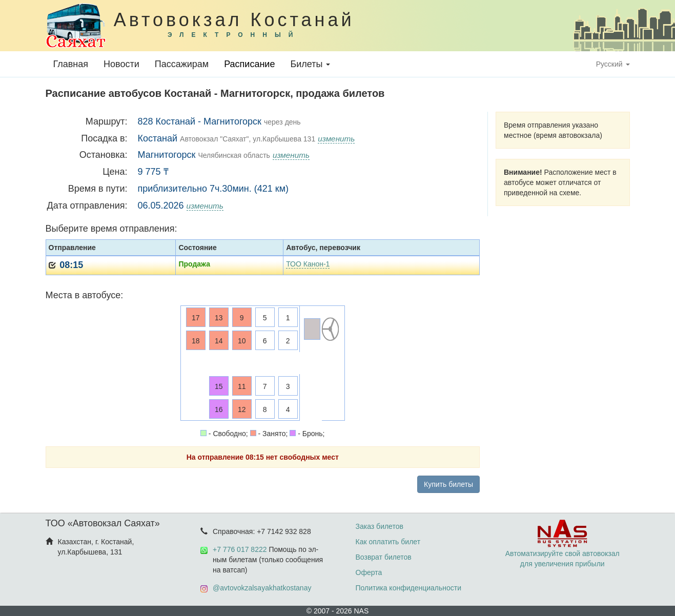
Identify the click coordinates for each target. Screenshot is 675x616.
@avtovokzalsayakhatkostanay (262, 588)
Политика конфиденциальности (409, 588)
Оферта (369, 572)
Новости (121, 64)
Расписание (249, 64)
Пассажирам (182, 64)
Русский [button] (613, 64)
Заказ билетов (380, 526)
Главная (71, 64)
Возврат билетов (384, 557)
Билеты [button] (310, 64)
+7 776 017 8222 (240, 549)
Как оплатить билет (388, 542)
